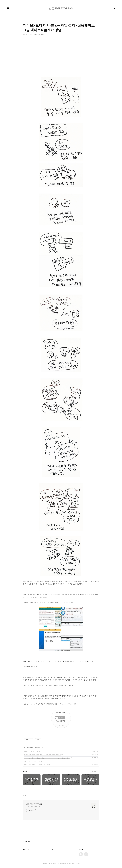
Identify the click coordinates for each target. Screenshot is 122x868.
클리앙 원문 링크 (31, 667)
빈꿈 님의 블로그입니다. (33, 807)
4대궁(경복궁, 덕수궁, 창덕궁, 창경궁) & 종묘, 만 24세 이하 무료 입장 (42, 755)
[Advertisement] (61, 54)
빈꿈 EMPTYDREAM (34, 804)
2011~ (32, 748)
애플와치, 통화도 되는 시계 (31, 752)
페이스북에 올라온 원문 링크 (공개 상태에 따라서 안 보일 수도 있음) (49, 603)
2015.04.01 (68, 685)
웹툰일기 (27, 748)
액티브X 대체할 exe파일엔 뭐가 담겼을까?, (39, 685)
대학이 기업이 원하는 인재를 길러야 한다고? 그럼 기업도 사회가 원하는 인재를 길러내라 (47, 758)
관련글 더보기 (95, 771)
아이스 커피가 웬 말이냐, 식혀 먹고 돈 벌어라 (36, 764)
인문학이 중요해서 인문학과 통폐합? (34, 761)
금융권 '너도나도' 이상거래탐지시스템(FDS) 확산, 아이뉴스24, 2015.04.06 (50, 704)
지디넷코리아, (59, 685)
